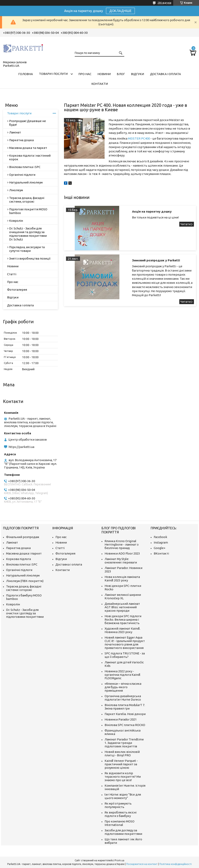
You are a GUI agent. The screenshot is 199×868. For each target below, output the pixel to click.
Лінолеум (16, 190)
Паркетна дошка (21, 140)
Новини (104, 74)
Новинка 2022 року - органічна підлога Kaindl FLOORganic (122, 675)
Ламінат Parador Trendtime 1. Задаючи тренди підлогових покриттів (124, 743)
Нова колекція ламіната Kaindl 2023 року (122, 579)
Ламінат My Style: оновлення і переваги (121, 561)
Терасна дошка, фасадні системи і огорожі (24, 588)
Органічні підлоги (22, 175)
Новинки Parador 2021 (121, 719)
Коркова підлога (18, 559)
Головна (26, 74)
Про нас (85, 74)
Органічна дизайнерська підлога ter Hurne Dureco (123, 698)
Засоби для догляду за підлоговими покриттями (123, 832)
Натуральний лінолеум (26, 182)
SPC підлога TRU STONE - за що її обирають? (125, 655)
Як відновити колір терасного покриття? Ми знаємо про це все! (123, 777)
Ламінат (15, 132)
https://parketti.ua (21, 447)
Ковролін (16, 221)
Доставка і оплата (165, 74)
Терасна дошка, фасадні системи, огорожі (27, 200)
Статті (12, 274)
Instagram (161, 542)
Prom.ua (119, 860)
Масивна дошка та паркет (28, 148)
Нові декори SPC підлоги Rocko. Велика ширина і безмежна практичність (123, 620)
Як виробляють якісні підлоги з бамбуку (121, 814)
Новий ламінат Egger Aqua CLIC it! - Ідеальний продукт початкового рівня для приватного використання (125, 643)
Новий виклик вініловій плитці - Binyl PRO (122, 753)
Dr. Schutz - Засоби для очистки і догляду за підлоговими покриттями (25, 613)
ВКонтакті (161, 553)
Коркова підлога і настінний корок (30, 157)
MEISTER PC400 (139, 138)
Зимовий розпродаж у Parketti (156, 260)
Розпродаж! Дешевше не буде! (28, 123)
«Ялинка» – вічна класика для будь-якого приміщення (123, 687)
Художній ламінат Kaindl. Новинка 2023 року (122, 630)
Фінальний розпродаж (23, 537)
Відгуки (137, 74)
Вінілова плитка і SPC (25, 167)
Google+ (160, 548)
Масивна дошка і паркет (24, 553)
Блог (121, 74)
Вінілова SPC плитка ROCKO (125, 725)
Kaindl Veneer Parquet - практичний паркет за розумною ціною (121, 764)
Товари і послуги (53, 74)
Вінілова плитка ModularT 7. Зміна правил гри (125, 707)
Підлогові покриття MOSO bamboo (28, 211)
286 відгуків (164, 3)
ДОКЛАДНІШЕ (120, 11)
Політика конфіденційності (176, 864)
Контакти (100, 84)
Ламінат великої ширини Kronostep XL (123, 596)
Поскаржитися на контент (142, 864)
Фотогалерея (17, 290)
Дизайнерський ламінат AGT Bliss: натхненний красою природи (122, 607)
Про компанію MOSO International (120, 823)
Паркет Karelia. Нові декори (125, 714)
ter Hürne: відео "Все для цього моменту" (123, 796)
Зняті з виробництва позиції (30, 258)
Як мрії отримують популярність (118, 805)
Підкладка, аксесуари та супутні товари (27, 249)
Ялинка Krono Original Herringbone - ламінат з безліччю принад (122, 544)
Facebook (160, 537)
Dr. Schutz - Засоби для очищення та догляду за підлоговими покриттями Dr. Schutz (28, 234)
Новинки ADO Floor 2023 (122, 553)
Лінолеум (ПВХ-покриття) (25, 581)
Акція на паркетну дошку (152, 211)
